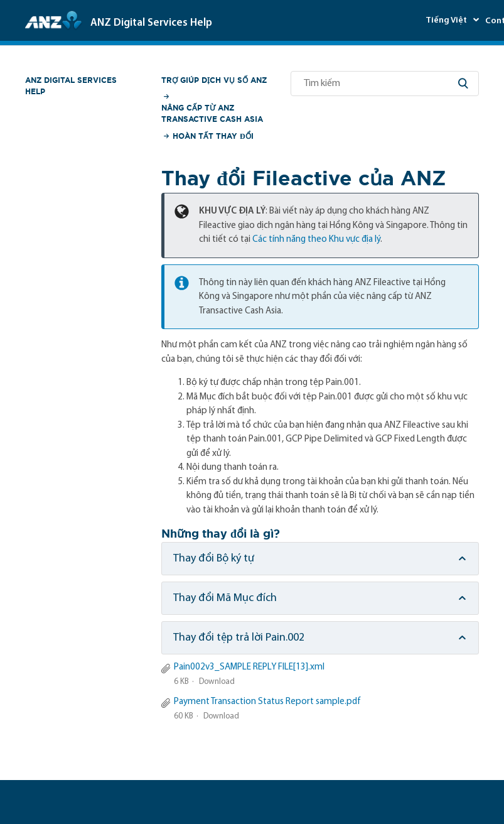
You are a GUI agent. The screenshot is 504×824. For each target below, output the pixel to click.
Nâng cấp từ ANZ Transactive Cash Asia (212, 113)
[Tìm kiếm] (385, 84)
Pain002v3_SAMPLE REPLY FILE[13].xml (249, 667)
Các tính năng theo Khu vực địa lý (316, 240)
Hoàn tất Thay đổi (213, 136)
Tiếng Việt (447, 20)
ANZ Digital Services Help (71, 86)
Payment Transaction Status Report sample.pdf (267, 702)
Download (217, 682)
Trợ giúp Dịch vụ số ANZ (214, 80)
